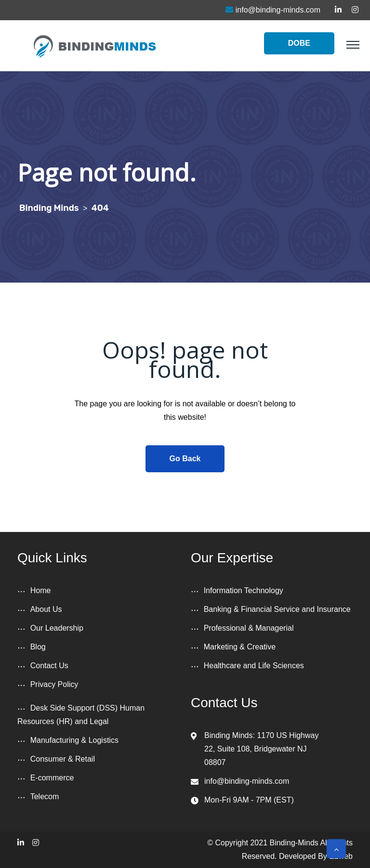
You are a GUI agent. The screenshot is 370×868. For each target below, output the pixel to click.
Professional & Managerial (249, 628)
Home (41, 590)
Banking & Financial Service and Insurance (277, 609)
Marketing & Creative (240, 647)
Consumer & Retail (63, 759)
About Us (46, 609)
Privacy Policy (54, 684)
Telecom (45, 797)
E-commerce (52, 778)
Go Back (185, 459)
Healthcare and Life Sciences (254, 666)
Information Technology (244, 590)
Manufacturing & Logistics (74, 740)
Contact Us (49, 666)
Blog (38, 647)
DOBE (299, 43)
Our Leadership (57, 628)
